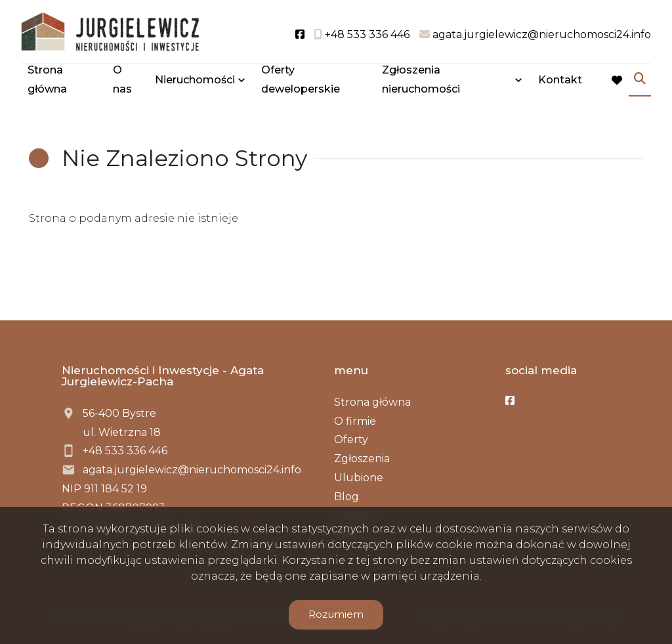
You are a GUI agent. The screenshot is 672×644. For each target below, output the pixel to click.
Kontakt (560, 80)
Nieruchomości (195, 80)
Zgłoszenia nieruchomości (421, 80)
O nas (122, 80)
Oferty (351, 440)
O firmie (355, 421)
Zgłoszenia (362, 459)
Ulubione (359, 478)
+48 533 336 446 (125, 451)
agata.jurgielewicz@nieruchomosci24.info (192, 470)
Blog (346, 497)
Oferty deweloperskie (301, 80)
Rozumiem (336, 614)
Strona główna (47, 80)
